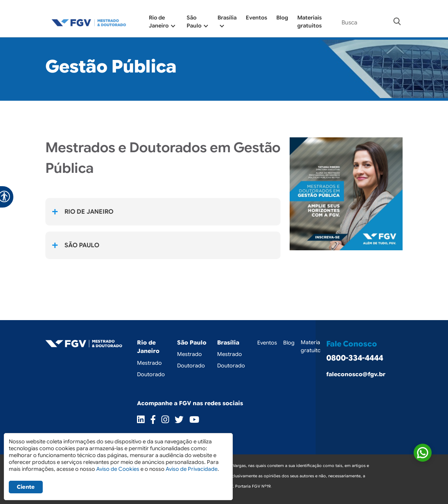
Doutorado (151, 374)
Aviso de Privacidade (192, 469)
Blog (282, 18)
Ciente (26, 487)
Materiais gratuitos (312, 346)
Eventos (256, 18)
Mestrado (149, 363)
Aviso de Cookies (118, 469)
